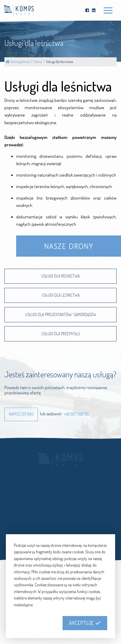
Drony (38, 62)
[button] (21, 414)
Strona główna (18, 62)
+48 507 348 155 (76, 414)
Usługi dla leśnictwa (60, 62)
